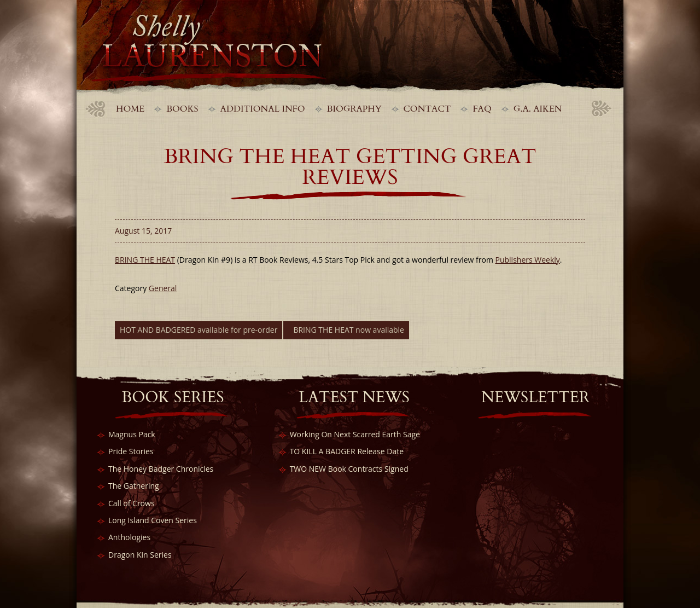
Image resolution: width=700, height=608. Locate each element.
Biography (354, 109)
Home (130, 109)
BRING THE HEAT (145, 260)
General (163, 288)
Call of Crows (132, 503)
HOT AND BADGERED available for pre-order (199, 330)
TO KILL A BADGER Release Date (347, 451)
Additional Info (263, 109)
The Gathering (134, 486)
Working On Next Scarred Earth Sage (355, 434)
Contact (427, 109)
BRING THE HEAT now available (349, 330)
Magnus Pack (132, 434)
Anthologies (129, 537)
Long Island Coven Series (153, 520)
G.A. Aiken (538, 109)
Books (182, 109)
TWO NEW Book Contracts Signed (349, 469)
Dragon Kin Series (140, 555)
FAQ (482, 109)
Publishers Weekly (528, 260)
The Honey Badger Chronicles (161, 469)
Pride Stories (131, 451)
